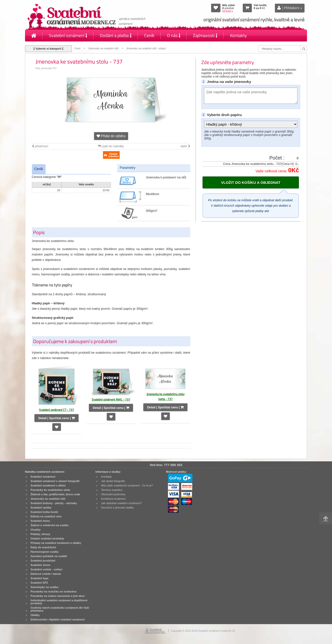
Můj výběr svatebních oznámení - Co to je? (127, 485)
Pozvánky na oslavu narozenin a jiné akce (58, 596)
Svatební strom (40, 565)
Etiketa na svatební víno (46, 516)
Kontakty (238, 35)
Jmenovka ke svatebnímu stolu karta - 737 (166, 396)
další (185, 146)
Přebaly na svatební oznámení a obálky (56, 543)
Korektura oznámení (113, 499)
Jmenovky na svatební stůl (103, 48)
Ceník (149, 35)
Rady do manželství (43, 547)
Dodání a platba (116, 35)
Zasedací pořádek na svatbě (49, 556)
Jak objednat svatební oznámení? (121, 503)
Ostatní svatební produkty (47, 538)
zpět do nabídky (111, 146)
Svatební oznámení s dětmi (48, 485)
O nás (174, 35)
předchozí (40, 146)
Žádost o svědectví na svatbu (50, 525)
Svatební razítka (41, 508)
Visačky (36, 530)
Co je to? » (228, 11)
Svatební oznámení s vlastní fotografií (55, 481)
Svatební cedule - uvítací (47, 569)
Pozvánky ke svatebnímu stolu (50, 490)
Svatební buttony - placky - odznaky (54, 503)
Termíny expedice (112, 490)
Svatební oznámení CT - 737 (57, 410)
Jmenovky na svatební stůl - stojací (146, 48)
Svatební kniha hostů (44, 512)
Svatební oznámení (68, 35)
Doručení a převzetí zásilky (117, 508)
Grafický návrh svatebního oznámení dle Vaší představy (60, 609)
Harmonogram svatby (45, 552)
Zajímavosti (205, 35)
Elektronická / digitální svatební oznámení (58, 619)
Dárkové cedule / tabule (46, 574)
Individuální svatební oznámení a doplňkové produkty (59, 602)
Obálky (35, 615)
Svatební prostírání (43, 561)
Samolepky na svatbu (45, 587)
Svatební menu (40, 521)
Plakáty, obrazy (40, 534)
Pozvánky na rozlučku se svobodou (54, 591)
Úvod (77, 48)
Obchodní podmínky (113, 494)
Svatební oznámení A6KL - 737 (111, 399)
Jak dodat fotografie (113, 481)
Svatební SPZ (39, 583)
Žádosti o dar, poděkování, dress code (55, 494)
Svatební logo (40, 578)
